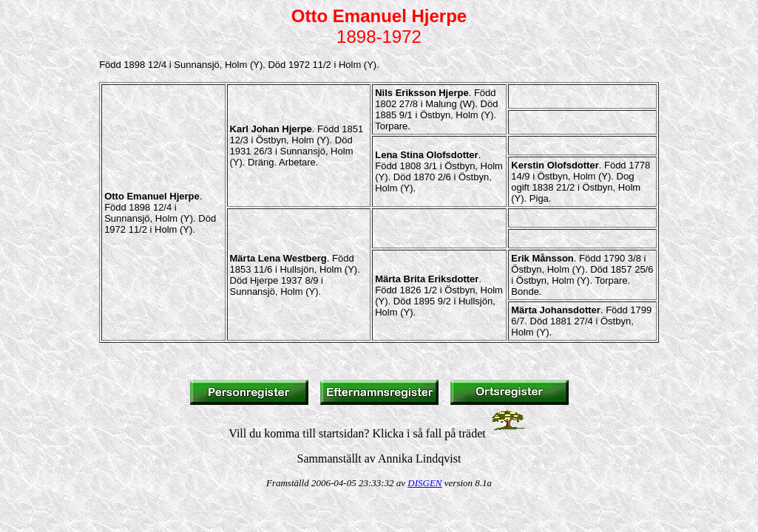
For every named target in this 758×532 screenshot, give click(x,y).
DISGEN (424, 483)
